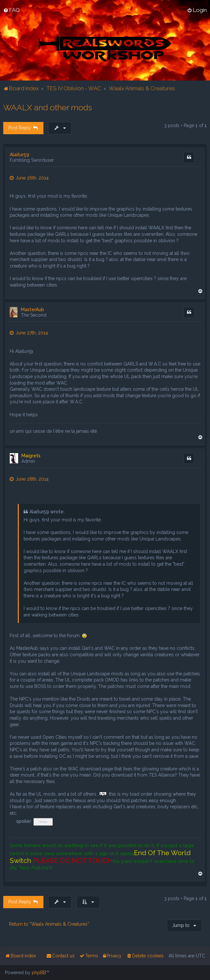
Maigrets (31, 456)
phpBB (39, 973)
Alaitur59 (19, 155)
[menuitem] (12, 10)
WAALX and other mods (48, 107)
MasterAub (32, 310)
